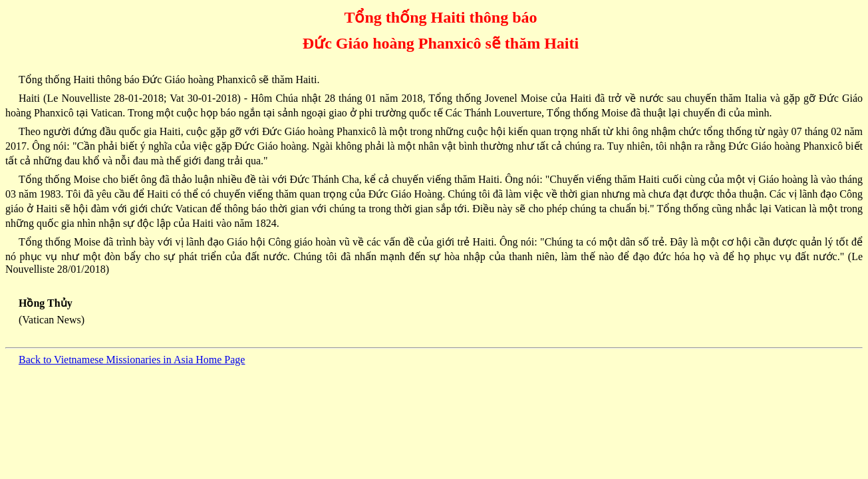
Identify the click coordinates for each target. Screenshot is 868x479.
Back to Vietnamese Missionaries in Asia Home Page (132, 360)
